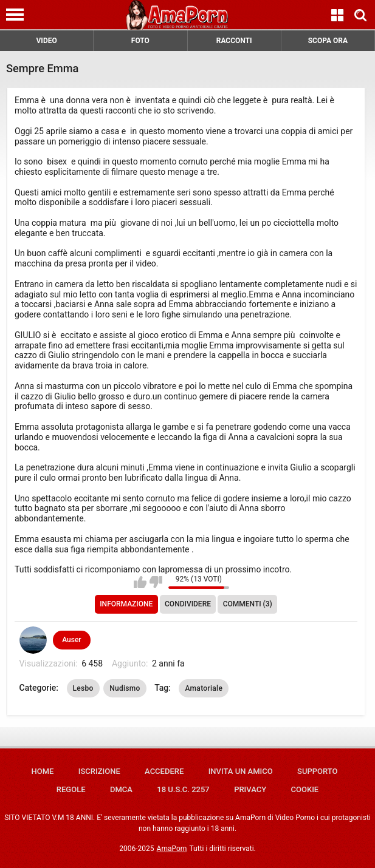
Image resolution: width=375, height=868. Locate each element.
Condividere (188, 604)
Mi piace (140, 582)
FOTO (140, 41)
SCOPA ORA (328, 41)
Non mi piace (156, 582)
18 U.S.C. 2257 (183, 789)
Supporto (317, 771)
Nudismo (125, 688)
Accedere (164, 771)
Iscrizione (99, 771)
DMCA (121, 789)
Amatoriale (204, 688)
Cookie (305, 789)
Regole (71, 789)
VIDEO (47, 41)
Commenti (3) (248, 604)
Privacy (250, 789)
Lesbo (83, 688)
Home (43, 771)
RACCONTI (234, 41)
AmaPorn (172, 849)
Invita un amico (241, 771)
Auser (71, 640)
